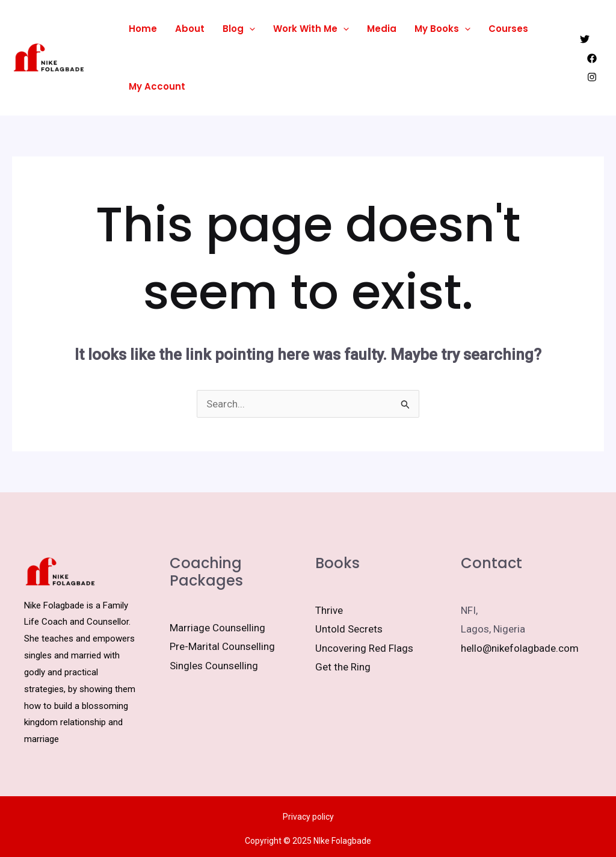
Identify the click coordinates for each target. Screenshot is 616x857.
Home (143, 29)
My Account (157, 86)
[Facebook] (592, 58)
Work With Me (311, 29)
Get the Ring (343, 667)
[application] (249, 29)
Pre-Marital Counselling (222, 646)
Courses (508, 29)
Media (382, 29)
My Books (442, 29)
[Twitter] (585, 39)
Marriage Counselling (217, 628)
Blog (239, 29)
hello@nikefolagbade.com (520, 648)
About (190, 29)
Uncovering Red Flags (364, 648)
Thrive (329, 610)
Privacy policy (308, 817)
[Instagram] (592, 77)
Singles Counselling (214, 666)
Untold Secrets (349, 629)
